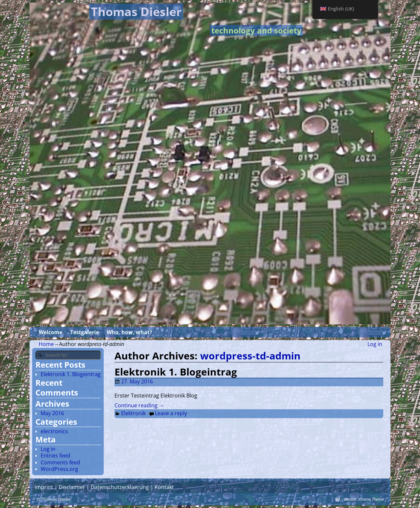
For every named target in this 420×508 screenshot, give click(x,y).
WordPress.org (59, 469)
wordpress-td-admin (250, 356)
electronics (54, 431)
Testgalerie (84, 332)
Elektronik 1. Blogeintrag (176, 372)
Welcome (51, 332)
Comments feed (60, 462)
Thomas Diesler (136, 12)
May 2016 (52, 413)
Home (46, 344)
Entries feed (55, 456)
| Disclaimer (69, 487)
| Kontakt (161, 487)
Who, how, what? (129, 332)
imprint (44, 487)
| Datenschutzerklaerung (117, 487)
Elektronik (133, 413)
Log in (375, 344)
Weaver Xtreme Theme (364, 499)
